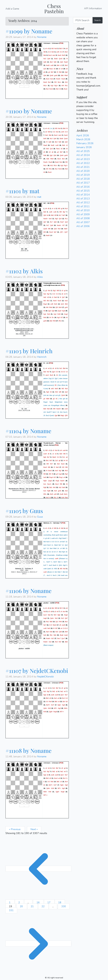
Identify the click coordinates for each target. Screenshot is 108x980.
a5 (57, 691)
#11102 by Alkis (24, 271)
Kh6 (54, 487)
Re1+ (59, 82)
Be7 (48, 457)
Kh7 (55, 477)
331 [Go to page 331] (11, 910)
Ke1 (45, 484)
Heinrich (42, 357)
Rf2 (55, 82)
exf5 (58, 52)
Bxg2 (45, 304)
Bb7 (57, 688)
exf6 (52, 304)
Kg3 (52, 86)
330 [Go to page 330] (64, 906)
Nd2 (45, 297)
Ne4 (55, 698)
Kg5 (58, 317)
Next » (34, 829)
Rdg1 (62, 415)
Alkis (40, 277)
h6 (51, 392)
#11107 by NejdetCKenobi (37, 671)
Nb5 (52, 215)
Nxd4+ (63, 481)
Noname (42, 37)
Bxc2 (57, 484)
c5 (61, 65)
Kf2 (63, 467)
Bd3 (45, 409)
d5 (49, 208)
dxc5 (47, 375)
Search (98, 20)
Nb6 (55, 635)
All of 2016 (83, 187)
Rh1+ (45, 86)
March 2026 (83, 139)
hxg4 (63, 311)
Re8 (50, 702)
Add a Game (12, 9)
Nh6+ (66, 708)
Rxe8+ (58, 79)
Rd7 (60, 642)
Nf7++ (62, 712)
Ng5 (57, 218)
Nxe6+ (46, 218)
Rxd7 (62, 222)
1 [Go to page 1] (10, 902)
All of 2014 (83, 195)
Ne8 (57, 467)
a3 (55, 612)
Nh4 (55, 615)
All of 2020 (83, 171)
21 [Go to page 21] (33, 906)
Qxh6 (51, 75)
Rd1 (48, 622)
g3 (46, 290)
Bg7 (64, 212)
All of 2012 (83, 202)
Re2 (49, 82)
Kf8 (56, 215)
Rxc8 (51, 232)
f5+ (53, 317)
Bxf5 (63, 55)
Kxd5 (62, 494)
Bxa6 (62, 635)
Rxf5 (51, 494)
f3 (54, 467)
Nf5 (45, 474)
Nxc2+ (49, 484)
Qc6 (45, 69)
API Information (93, 9)
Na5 (49, 615)
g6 (62, 208)
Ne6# (48, 235)
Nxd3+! (59, 409)
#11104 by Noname (28, 431)
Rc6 (56, 642)
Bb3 (47, 698)
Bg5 (45, 457)
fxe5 (66, 300)
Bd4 (58, 65)
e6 (49, 368)
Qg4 (53, 311)
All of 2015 (83, 191)
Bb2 (53, 608)
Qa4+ (52, 618)
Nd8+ (66, 229)
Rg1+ (56, 86)
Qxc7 (63, 638)
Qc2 (57, 460)
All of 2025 (83, 151)
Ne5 (48, 409)
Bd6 (62, 75)
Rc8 (59, 229)
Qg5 (66, 72)
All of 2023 (83, 159)
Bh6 (66, 304)
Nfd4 (48, 399)
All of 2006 (83, 226)
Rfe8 (66, 75)
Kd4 (55, 491)
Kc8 (50, 642)
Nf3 (53, 49)
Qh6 (45, 75)
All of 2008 (83, 218)
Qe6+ (45, 708)
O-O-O (63, 372)
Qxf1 (62, 304)
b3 (67, 69)
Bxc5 (48, 79)
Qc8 (60, 218)
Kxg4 (66, 314)
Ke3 (45, 491)
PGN (61, 43)
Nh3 (57, 392)
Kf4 (63, 86)
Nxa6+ (48, 638)
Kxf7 (53, 705)
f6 (53, 474)
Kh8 (49, 708)
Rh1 (66, 86)
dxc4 (64, 612)
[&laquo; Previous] (38, 869)
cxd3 (66, 409)
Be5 (66, 65)
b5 (55, 69)
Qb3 (45, 215)
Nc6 (56, 49)
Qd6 (45, 62)
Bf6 (67, 467)
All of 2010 (83, 210)
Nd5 (55, 62)
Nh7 (51, 464)
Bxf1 (56, 304)
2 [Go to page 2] (19, 902)
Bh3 (48, 300)
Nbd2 (54, 457)
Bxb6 (56, 59)
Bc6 (52, 79)
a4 (58, 698)
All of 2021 (83, 167)
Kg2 (45, 314)
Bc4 (54, 688)
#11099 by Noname (29, 31)
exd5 (63, 625)
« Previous (15, 829)
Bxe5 (45, 467)
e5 (48, 49)
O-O (49, 52)
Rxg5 (57, 481)
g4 (49, 72)
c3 (52, 297)
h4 (50, 317)
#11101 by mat (22, 191)
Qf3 (57, 307)
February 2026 (85, 143)
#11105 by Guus (24, 511)
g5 (54, 399)
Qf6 (60, 392)
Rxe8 (63, 79)
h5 (60, 89)
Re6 (57, 89)
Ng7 (60, 471)
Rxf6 (59, 314)
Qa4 (66, 392)
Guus (40, 517)
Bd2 (51, 321)
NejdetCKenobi (45, 677)
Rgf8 (49, 491)
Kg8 (63, 705)
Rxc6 (66, 89)
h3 (59, 69)
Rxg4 (51, 477)
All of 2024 (83, 155)
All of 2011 (83, 206)
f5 (63, 49)
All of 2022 (83, 163)
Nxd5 (48, 65)
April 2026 (83, 135)
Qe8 (49, 59)
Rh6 (60, 622)
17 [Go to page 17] (49, 902)
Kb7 (53, 638)
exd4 (45, 454)
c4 (52, 208)
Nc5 (57, 632)
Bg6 (59, 615)
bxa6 (66, 635)
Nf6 (45, 52)
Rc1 (66, 218)
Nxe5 (60, 55)
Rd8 (60, 72)
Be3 (66, 52)
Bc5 (53, 52)
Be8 (64, 487)
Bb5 (61, 49)
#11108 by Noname (28, 751)
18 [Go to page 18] (60, 902)
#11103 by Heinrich (29, 351)
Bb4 (64, 368)
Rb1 (51, 635)
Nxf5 (56, 389)
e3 (62, 290)
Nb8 (51, 622)
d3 (67, 49)
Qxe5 (61, 59)
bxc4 (45, 615)
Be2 (66, 622)
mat (39, 197)
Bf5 (56, 608)
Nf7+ (56, 708)
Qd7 (63, 297)
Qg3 (49, 311)
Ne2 (45, 294)
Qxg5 (50, 481)
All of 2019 (83, 175)
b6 (48, 215)
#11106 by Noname (28, 591)
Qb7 (45, 222)
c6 (55, 208)
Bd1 (51, 487)
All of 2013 (83, 199)
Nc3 (45, 59)
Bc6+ (66, 494)
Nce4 (56, 778)
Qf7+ (62, 232)
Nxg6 (66, 615)
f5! (56, 385)
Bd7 (52, 72)
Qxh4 (63, 395)
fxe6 (50, 218)
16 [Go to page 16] (38, 902)
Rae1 (51, 69)
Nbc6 (55, 625)
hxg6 (45, 618)
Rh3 (66, 471)
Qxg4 (59, 311)
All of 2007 (83, 222)
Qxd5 (45, 229)
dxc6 (54, 55)
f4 (67, 59)
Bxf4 (60, 307)
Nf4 (47, 307)
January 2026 (84, 147)
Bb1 (47, 460)
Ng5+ (45, 481)
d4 (62, 69)
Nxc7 (59, 638)
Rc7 (51, 222)
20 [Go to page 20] (22, 906)
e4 (46, 49)
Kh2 (66, 82)
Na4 (48, 632)
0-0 (67, 698)
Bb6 (45, 55)
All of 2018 (83, 179)
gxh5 (45, 321)
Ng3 (45, 695)
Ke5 (66, 491)
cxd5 (52, 65)
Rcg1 (61, 477)
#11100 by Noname (29, 111)
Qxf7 (66, 232)
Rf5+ (45, 494)
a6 (44, 72)
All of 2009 (83, 214)
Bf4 (61, 212)
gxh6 (56, 75)
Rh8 (54, 321)
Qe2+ (62, 695)
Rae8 (66, 62)
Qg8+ (51, 712)
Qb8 (55, 222)
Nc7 (60, 215)
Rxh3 (51, 89)
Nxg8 (55, 712)
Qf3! (66, 415)
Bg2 (54, 290)
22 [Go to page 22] (43, 906)
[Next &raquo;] (38, 944)
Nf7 (56, 628)
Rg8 (45, 487)
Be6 (45, 212)
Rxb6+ (46, 642)
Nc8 (45, 635)
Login (79, 65)
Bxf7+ (48, 705)
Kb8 (51, 632)
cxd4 (64, 450)
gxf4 (66, 307)
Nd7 (64, 215)
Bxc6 (50, 55)
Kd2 (60, 487)
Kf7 (64, 225)
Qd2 (62, 62)
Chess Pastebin (54, 8)
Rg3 (66, 474)
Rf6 (61, 484)
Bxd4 (45, 82)
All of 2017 (83, 183)
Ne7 (48, 372)
